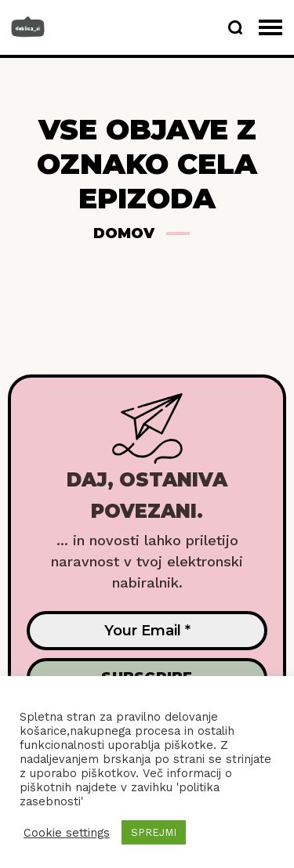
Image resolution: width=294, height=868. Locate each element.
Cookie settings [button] (67, 833)
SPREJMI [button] (154, 832)
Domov (124, 233)
